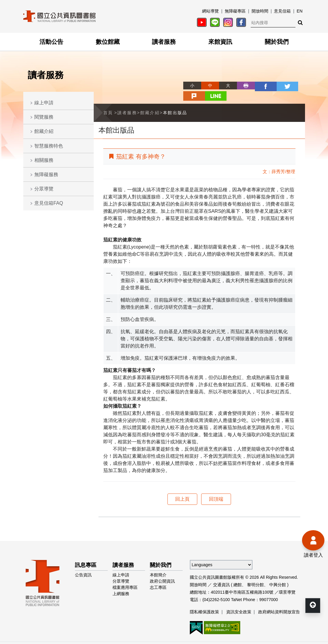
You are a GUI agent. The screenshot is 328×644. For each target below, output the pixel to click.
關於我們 (277, 42)
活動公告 (51, 42)
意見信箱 (282, 11)
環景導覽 (287, 581)
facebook (242, 86)
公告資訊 (83, 564)
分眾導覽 (44, 189)
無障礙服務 (46, 174)
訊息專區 (86, 554)
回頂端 (216, 488)
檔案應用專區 (125, 576)
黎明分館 (255, 573)
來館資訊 (220, 42)
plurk (278, 86)
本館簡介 (158, 564)
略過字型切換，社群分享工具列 (164, 80)
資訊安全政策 (239, 600)
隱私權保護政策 (204, 600)
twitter (260, 86)
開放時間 (260, 11)
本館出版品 (175, 101)
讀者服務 (164, 42)
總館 (238, 573)
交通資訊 (221, 573)
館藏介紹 (44, 131)
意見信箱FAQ (49, 203)
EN (299, 11)
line (296, 86)
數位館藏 (108, 42)
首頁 (108, 101)
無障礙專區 (235, 11)
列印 (224, 86)
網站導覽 (210, 11)
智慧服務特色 (49, 146)
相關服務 (44, 160)
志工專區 (158, 576)
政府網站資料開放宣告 (279, 600)
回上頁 (182, 488)
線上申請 (44, 103)
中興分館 (278, 573)
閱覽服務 (44, 117)
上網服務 (121, 582)
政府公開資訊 (162, 570)
